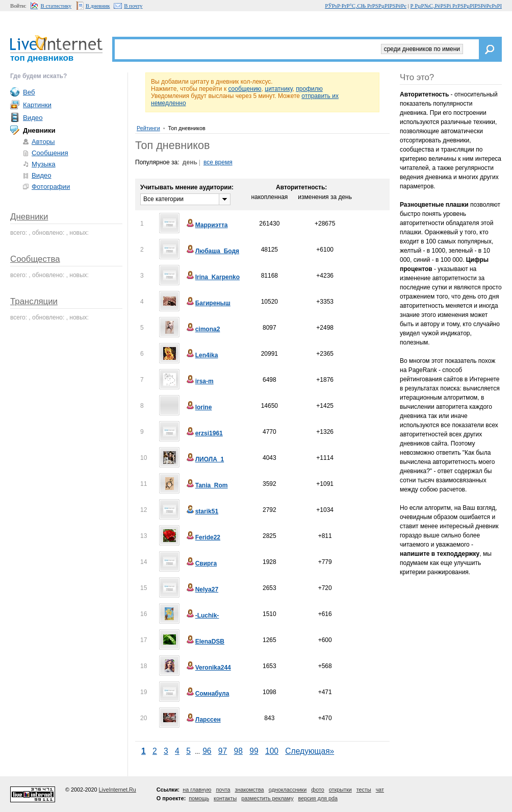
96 (207, 751)
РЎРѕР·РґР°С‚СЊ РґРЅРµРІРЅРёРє (366, 6)
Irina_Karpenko (212, 277)
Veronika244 (208, 668)
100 (272, 751)
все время (218, 162)
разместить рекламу (267, 798)
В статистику (56, 6)
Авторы (43, 142)
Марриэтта (207, 225)
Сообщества (35, 259)
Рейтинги (148, 128)
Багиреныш (208, 303)
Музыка (44, 164)
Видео (33, 118)
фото (317, 790)
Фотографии (51, 187)
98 (238, 751)
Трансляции (34, 301)
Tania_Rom (207, 485)
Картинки (37, 105)
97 (223, 751)
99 (254, 751)
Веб (29, 92)
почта (223, 790)
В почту (133, 6)
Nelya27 (202, 589)
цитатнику (278, 89)
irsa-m (199, 381)
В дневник (98, 6)
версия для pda (318, 798)
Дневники (29, 217)
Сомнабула (207, 694)
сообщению (245, 89)
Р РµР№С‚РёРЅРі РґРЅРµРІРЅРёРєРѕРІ (456, 6)
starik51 (202, 511)
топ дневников (42, 58)
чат (380, 790)
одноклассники (288, 790)
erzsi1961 (204, 433)
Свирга (201, 563)
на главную (197, 790)
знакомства (249, 790)
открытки (340, 790)
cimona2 (203, 329)
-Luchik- (202, 616)
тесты (364, 790)
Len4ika (202, 355)
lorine (199, 407)
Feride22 (203, 537)
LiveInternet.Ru (118, 790)
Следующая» (310, 751)
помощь (199, 798)
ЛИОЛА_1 (205, 459)
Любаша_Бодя (212, 251)
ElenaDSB (205, 642)
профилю (309, 89)
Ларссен (203, 720)
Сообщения (50, 153)
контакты (225, 798)
